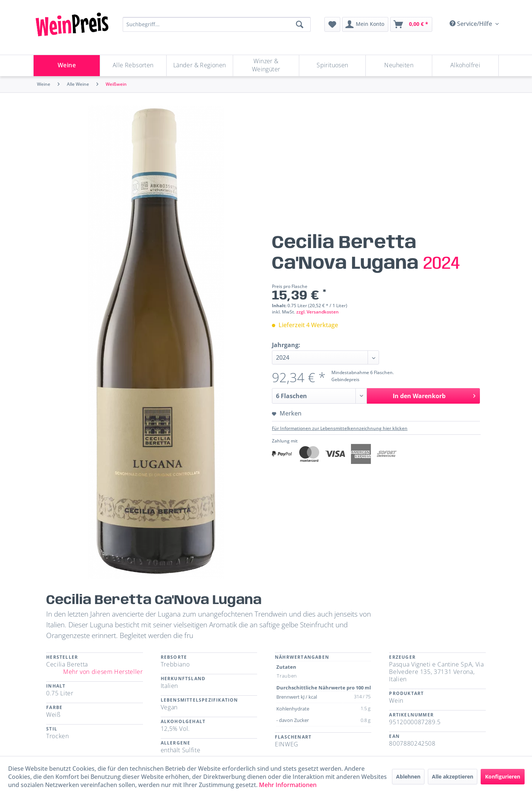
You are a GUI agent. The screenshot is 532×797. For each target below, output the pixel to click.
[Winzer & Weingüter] (266, 66)
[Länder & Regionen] (200, 66)
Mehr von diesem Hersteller (103, 672)
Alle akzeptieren (453, 776)
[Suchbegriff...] (217, 24)
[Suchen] (300, 24)
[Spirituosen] (332, 66)
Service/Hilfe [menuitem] (472, 24)
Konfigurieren (503, 776)
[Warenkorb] (411, 24)
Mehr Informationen (288, 785)
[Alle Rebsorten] (133, 66)
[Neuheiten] (399, 66)
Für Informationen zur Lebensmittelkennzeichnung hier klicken (340, 428)
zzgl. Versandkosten (318, 312)
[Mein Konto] (365, 24)
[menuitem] (332, 24)
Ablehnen (408, 776)
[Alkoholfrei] (465, 66)
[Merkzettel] (332, 24)
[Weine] (67, 66)
